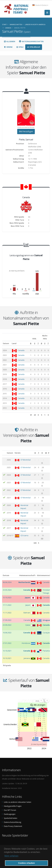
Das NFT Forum (10, 810)
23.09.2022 (7, 625)
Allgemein (9, 42)
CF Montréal (26, 460)
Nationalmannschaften (31, 42)
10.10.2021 (7, 658)
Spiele (20, 47)
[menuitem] (44, 700)
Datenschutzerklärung (12, 822)
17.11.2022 (7, 605)
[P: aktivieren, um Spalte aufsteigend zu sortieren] (49, 453)
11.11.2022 (7, 613)
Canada (21, 350)
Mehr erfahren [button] (11, 856)
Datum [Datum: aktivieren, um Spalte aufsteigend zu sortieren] (6, 575)
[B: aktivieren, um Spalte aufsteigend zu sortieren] (31, 343)
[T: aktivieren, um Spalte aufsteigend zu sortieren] (38, 343)
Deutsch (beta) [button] (40, 5)
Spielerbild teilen (11, 818)
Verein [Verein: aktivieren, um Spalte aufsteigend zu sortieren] (18, 453)
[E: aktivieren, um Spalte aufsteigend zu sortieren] (35, 343)
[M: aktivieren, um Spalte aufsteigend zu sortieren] (46, 453)
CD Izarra (24, 535)
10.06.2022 (7, 633)
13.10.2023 (7, 598)
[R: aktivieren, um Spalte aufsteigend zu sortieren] (42, 453)
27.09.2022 (7, 620)
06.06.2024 (7, 582)
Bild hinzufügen (26, 131)
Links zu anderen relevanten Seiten (18, 802)
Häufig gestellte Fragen (13, 806)
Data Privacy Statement (13, 826)
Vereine (8, 47)
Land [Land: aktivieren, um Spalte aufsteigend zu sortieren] (14, 343)
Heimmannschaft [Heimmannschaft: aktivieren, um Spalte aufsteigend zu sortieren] (27, 575)
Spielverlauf (34, 47)
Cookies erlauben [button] (26, 863)
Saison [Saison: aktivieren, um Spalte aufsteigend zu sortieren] (6, 343)
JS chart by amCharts (17, 271)
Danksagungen (10, 814)
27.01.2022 (7, 643)
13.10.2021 (7, 651)
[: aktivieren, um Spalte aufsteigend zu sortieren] (4, 453)
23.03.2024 (7, 590)
